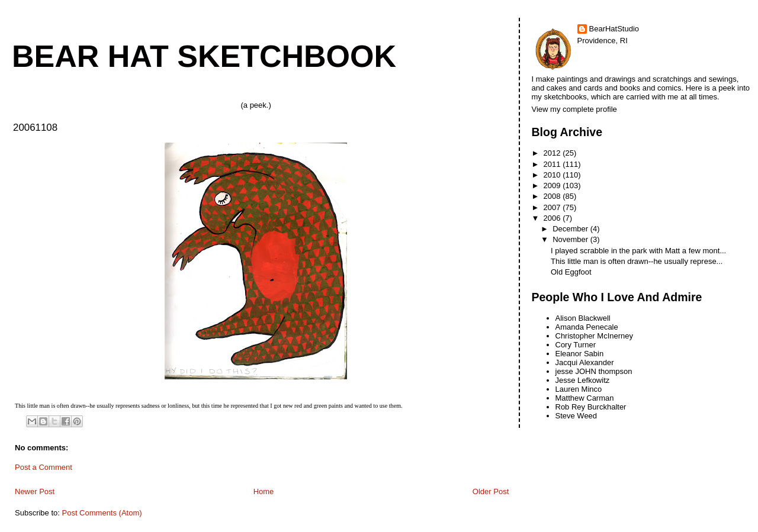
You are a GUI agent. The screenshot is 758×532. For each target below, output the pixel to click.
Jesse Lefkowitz (583, 380)
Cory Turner (576, 345)
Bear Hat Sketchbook (204, 56)
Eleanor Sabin (580, 354)
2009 (553, 186)
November (571, 239)
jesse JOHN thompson (594, 371)
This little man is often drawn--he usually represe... (637, 261)
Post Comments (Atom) (102, 513)
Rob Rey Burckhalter (591, 407)
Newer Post (35, 491)
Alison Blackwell (583, 318)
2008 (553, 196)
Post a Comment (44, 467)
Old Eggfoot (571, 272)
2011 (553, 164)
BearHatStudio (614, 29)
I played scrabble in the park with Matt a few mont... (638, 251)
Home (264, 491)
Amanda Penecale (587, 327)
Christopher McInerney (595, 336)
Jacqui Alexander (585, 362)
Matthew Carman (585, 398)
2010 (553, 175)
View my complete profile (574, 109)
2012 (553, 153)
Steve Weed (576, 416)
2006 (553, 218)
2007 (553, 207)
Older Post (491, 491)
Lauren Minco (579, 389)
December (571, 229)
